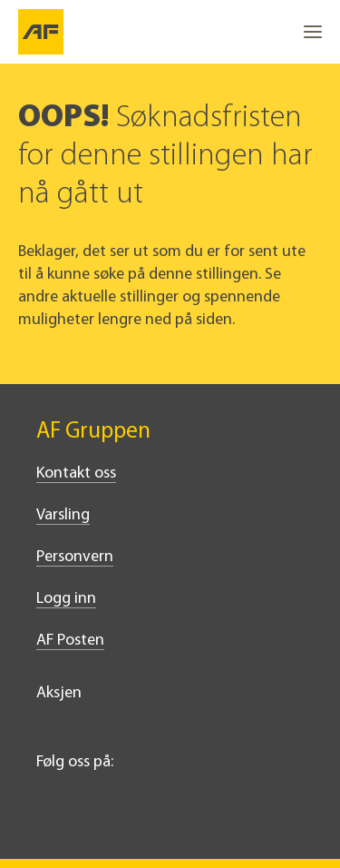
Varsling (63, 515)
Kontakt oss (76, 473)
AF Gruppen (93, 432)
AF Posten (70, 641)
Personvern (75, 557)
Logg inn (66, 599)
